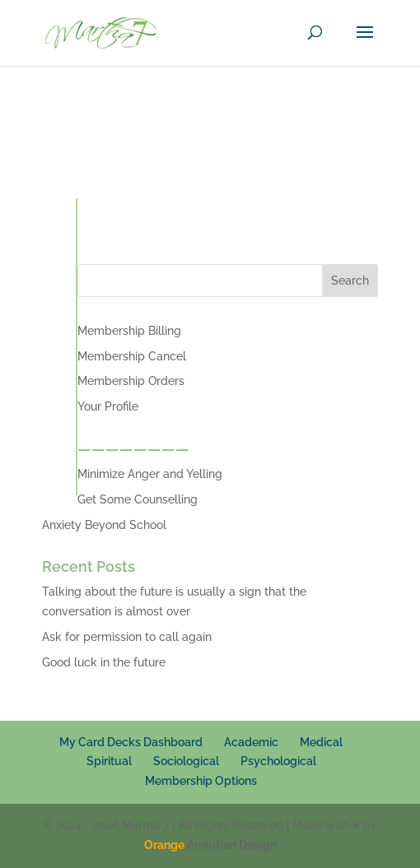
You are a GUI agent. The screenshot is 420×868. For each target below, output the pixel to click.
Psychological (278, 761)
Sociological (186, 761)
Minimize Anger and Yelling (150, 474)
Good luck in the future (104, 662)
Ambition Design (210, 845)
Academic (251, 742)
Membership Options (201, 781)
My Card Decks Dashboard (131, 742)
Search (350, 281)
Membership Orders (131, 381)
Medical (321, 742)
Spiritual (109, 761)
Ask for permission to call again (127, 637)
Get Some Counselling (138, 499)
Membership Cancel (132, 356)
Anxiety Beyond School (104, 525)
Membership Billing (129, 331)
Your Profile (108, 406)
